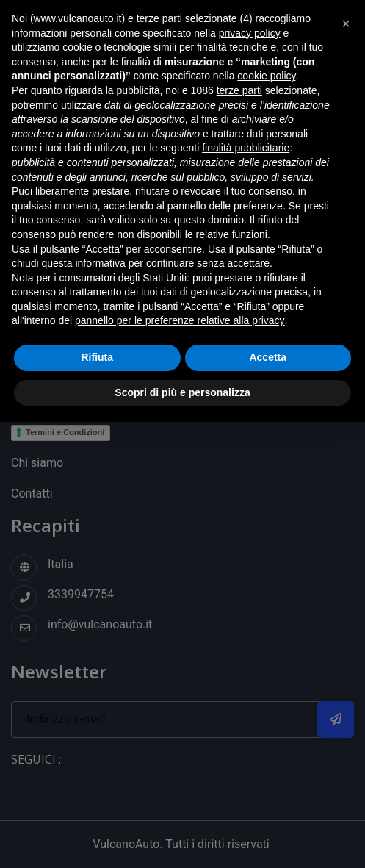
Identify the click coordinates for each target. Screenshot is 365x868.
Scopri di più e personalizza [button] (182, 392)
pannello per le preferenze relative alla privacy (180, 320)
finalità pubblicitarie (246, 148)
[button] (346, 24)
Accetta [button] (268, 357)
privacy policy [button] (250, 33)
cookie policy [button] (266, 76)
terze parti (239, 90)
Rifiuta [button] (97, 357)
